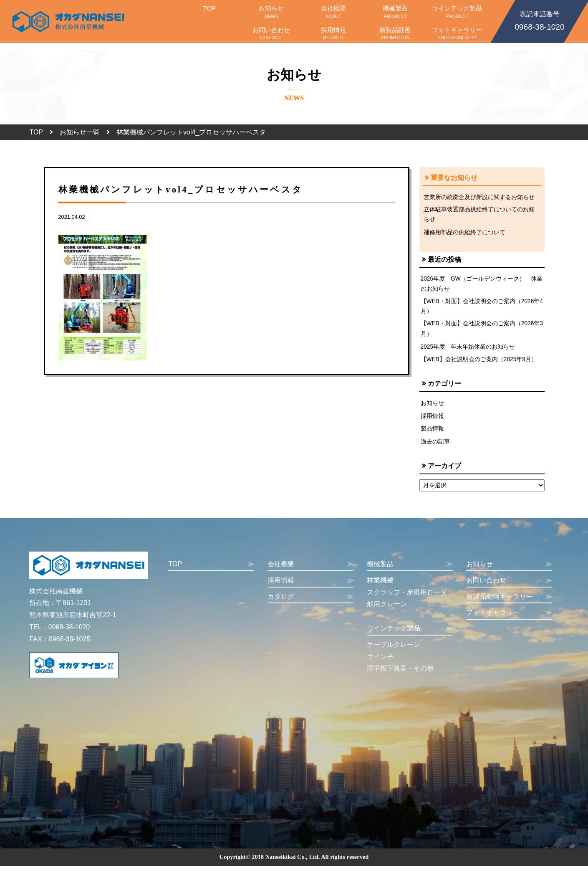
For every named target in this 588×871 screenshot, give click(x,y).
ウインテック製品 (457, 12)
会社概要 (333, 12)
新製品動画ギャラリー (509, 601)
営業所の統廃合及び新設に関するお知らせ (479, 197)
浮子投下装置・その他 (400, 673)
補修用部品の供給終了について (464, 233)
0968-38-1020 (540, 20)
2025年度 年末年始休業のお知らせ (468, 351)
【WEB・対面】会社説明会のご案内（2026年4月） (481, 309)
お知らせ (271, 12)
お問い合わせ (271, 33)
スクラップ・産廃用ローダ (407, 597)
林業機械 (380, 585)
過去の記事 (435, 446)
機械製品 (395, 12)
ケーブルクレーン (394, 649)
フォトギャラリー (457, 33)
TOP (209, 12)
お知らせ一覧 (80, 132)
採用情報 (333, 33)
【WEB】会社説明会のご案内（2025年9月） (480, 364)
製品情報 (432, 433)
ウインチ (380, 661)
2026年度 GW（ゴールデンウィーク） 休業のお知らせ (479, 286)
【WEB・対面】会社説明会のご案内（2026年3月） (481, 332)
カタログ (310, 601)
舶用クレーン (387, 609)
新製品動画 (395, 33)
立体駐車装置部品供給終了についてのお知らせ (479, 215)
